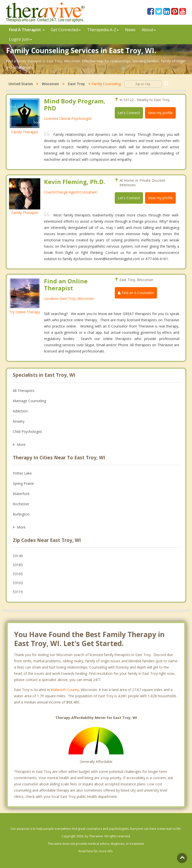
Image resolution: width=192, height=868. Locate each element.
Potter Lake (22, 473)
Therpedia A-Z (103, 30)
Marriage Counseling (29, 401)
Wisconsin (50, 84)
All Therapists (24, 391)
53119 (18, 592)
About (149, 30)
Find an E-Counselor (136, 293)
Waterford (21, 494)
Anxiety (19, 421)
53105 (18, 574)
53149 (18, 556)
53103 (18, 583)
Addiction (20, 411)
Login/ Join (20, 39)
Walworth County (65, 690)
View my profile (160, 113)
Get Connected (66, 30)
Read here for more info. (96, 851)
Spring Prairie (23, 483)
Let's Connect (129, 113)
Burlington (21, 514)
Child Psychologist (27, 432)
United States (21, 84)
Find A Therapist (27, 30)
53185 (18, 565)
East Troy (76, 84)
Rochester (21, 504)
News (130, 30)
